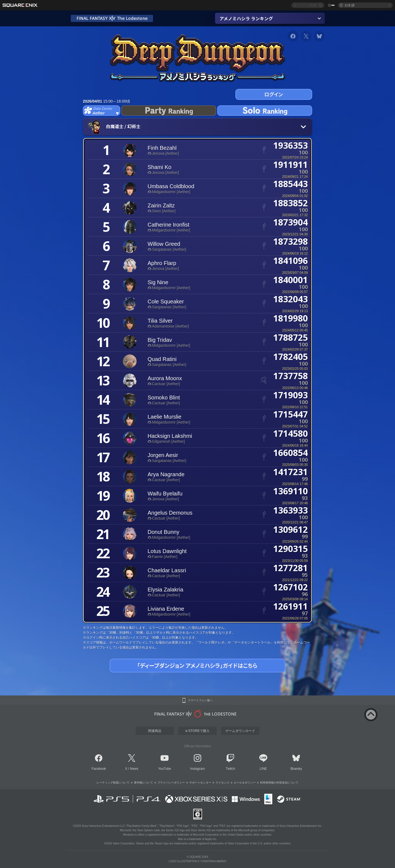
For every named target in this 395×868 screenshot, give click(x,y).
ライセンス (222, 783)
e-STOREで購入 (198, 731)
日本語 (349, 5)
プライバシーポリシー (171, 783)
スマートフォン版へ (200, 700)
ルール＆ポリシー (245, 783)
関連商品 (155, 731)
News (134, 769)
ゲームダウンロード (240, 731)
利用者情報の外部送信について (279, 783)
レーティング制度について (113, 783)
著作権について (143, 783)
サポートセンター (200, 783)
